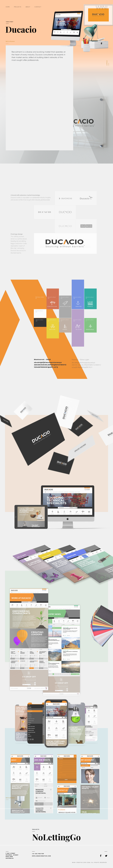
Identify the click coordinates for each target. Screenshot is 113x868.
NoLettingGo (56, 841)
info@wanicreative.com (41, 856)
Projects (18, 7)
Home (8, 7)
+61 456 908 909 (38, 854)
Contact (38, 7)
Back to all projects (10, 798)
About (28, 7)
